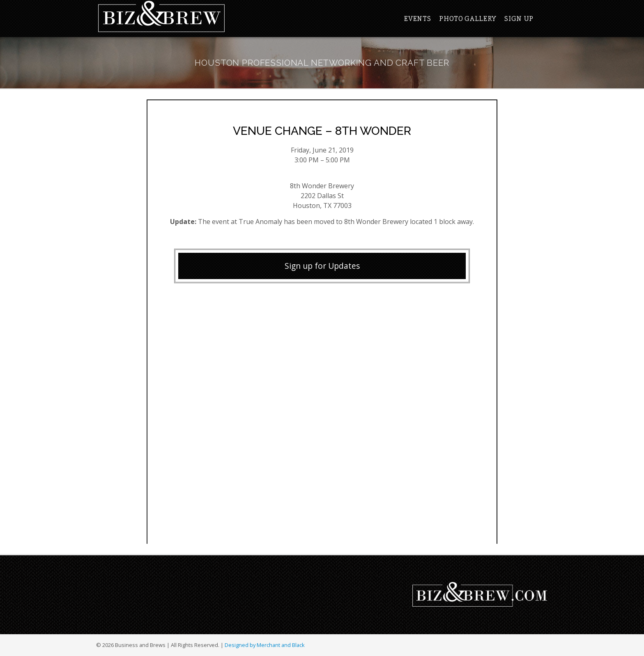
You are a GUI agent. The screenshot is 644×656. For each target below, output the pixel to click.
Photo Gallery (468, 18)
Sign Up (519, 18)
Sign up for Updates (322, 266)
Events (417, 18)
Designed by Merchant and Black (265, 645)
